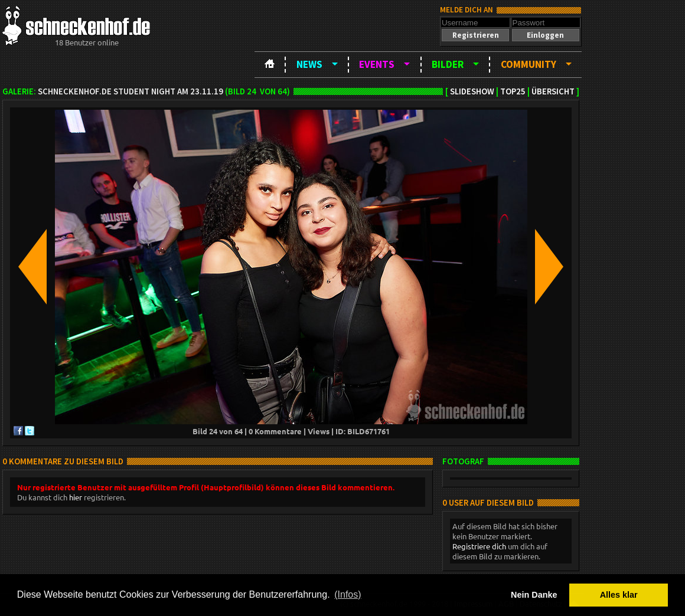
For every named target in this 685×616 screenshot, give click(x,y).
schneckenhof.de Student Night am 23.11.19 (131, 91)
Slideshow (472, 91)
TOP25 (513, 91)
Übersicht (553, 91)
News (309, 64)
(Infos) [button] (348, 594)
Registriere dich (479, 546)
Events (377, 64)
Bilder (448, 64)
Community (529, 64)
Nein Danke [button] (534, 595)
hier (76, 497)
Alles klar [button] (619, 595)
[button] (475, 35)
